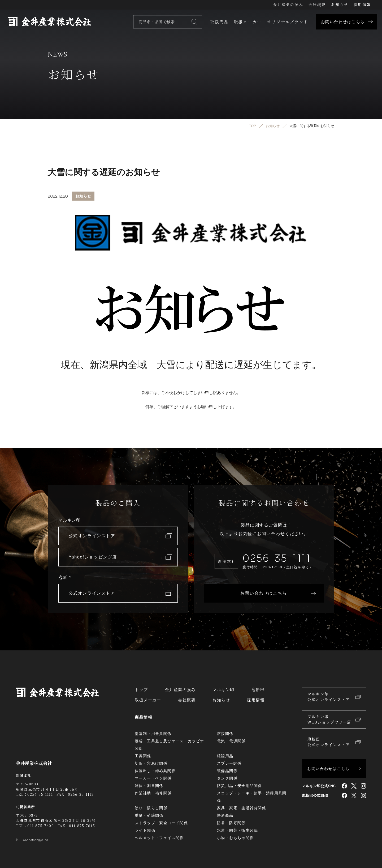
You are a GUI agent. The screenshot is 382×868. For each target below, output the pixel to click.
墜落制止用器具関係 (153, 734)
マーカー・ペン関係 (153, 778)
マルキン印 (223, 690)
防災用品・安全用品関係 (239, 786)
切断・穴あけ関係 (151, 763)
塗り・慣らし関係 (151, 808)
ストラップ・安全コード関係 (161, 823)
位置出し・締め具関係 (155, 771)
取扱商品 (219, 22)
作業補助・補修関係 (153, 793)
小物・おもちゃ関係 (235, 838)
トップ (141, 690)
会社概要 (317, 5)
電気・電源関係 (231, 741)
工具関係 (143, 756)
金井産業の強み (288, 5)
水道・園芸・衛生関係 (237, 830)
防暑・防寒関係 (231, 823)
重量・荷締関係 (149, 815)
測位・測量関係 (149, 786)
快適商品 (225, 815)
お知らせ (340, 5)
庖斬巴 (258, 690)
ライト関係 (145, 830)
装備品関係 (227, 771)
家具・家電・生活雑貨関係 (242, 808)
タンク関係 (227, 778)
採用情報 (362, 5)
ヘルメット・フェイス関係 (159, 838)
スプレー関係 (229, 763)
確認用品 (225, 756)
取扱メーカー (248, 22)
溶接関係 (225, 734)
